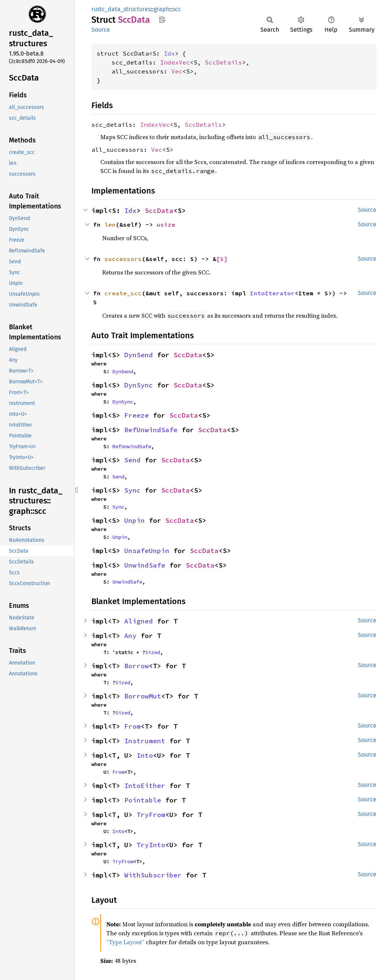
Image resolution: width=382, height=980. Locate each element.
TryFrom (151, 815)
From (132, 726)
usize (166, 224)
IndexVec (175, 62)
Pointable (143, 800)
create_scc (123, 293)
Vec (177, 71)
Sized (153, 652)
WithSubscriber (153, 875)
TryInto (151, 845)
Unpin (134, 520)
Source (101, 30)
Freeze (137, 415)
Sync (132, 490)
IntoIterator (272, 293)
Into (145, 755)
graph (162, 9)
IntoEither (145, 786)
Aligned (139, 621)
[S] (222, 259)
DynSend (139, 355)
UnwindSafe (145, 565)
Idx (169, 53)
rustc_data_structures (121, 9)
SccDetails (223, 62)
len (110, 224)
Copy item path (162, 19)
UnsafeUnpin (147, 551)
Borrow (137, 666)
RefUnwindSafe (151, 430)
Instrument (145, 741)
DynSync (139, 385)
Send (132, 460)
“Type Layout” (125, 942)
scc (177, 9)
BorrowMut (143, 696)
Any (130, 636)
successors (123, 259)
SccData (159, 211)
